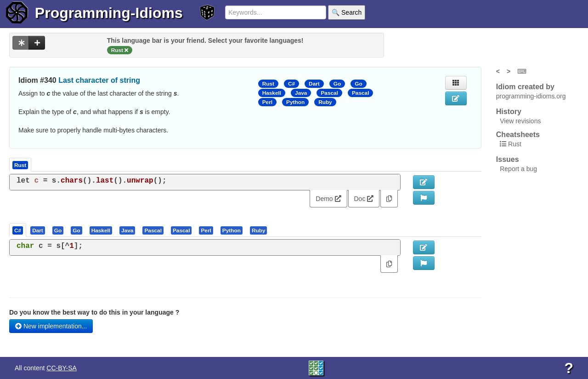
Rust (268, 84)
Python (295, 102)
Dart (314, 84)
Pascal (329, 93)
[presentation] (18, 230)
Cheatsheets (518, 135)
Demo (328, 199)
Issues (508, 159)
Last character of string (99, 80)
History (509, 112)
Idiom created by (525, 87)
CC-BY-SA (62, 368)
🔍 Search (347, 12)
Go (337, 84)
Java (301, 93)
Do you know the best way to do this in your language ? (94, 312)
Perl (267, 102)
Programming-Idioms (109, 13)
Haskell (272, 93)
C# (291, 84)
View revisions (520, 121)
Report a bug (518, 169)
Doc (364, 199)
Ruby (325, 102)
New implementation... (51, 326)
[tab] (18, 230)
